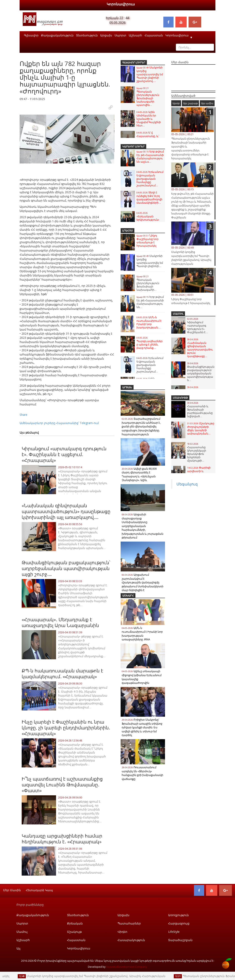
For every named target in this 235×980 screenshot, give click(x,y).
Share (23, 415)
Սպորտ (120, 35)
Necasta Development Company (127, 967)
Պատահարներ (129, 923)
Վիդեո (122, 932)
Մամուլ (178, 314)
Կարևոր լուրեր (133, 147)
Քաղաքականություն (57, 35)
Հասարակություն (131, 940)
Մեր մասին (12, 890)
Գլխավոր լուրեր (134, 62)
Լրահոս (127, 231)
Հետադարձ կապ (39, 890)
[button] (111, 107)
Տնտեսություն (87, 35)
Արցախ (106, 35)
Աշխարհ (135, 35)
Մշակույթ (180, 398)
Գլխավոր (31, 35)
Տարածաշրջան (180, 940)
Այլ (18, 948)
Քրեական (75, 923)
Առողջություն (178, 915)
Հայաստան (154, 35)
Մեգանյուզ (187, 484)
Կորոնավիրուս (121, 4)
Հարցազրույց (179, 923)
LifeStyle (174, 932)
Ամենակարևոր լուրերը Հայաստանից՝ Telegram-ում (59, 423)
